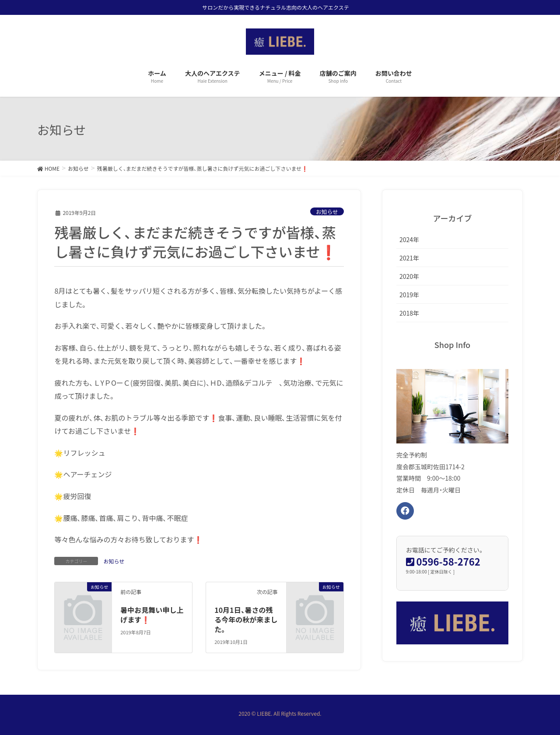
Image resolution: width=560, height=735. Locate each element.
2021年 (409, 258)
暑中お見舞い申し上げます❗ (152, 615)
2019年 (409, 295)
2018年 (409, 313)
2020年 (409, 276)
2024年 (409, 239)
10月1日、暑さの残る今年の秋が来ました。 (246, 620)
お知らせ (327, 212)
